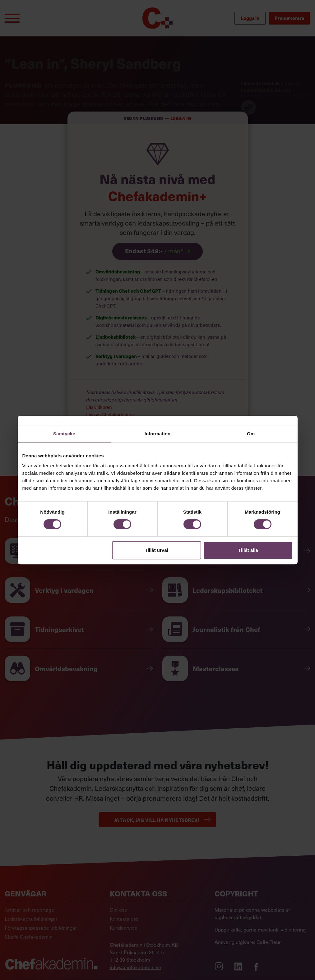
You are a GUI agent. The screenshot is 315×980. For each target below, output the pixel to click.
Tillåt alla (248, 550)
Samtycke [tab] (64, 434)
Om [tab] (251, 434)
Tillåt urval (157, 550)
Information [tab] (158, 434)
